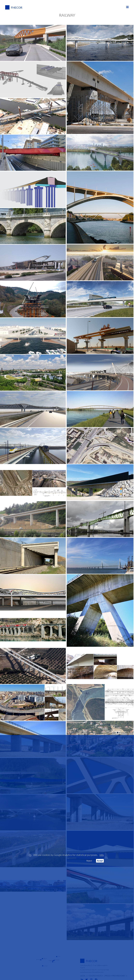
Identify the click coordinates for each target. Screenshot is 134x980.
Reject (89, 861)
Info (102, 855)
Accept (100, 861)
